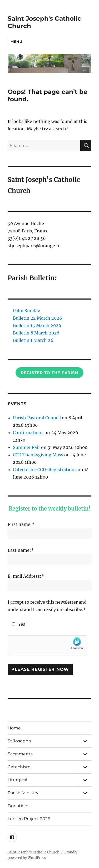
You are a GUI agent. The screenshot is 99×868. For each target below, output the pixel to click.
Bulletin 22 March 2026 (38, 318)
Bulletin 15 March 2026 (37, 325)
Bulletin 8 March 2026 (36, 333)
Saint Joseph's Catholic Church (34, 852)
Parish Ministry (23, 793)
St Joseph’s (19, 741)
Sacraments (20, 754)
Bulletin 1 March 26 (33, 340)
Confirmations (28, 433)
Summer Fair (26, 447)
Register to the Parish (50, 373)
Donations (19, 806)
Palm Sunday (26, 311)
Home (14, 728)
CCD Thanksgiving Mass (38, 455)
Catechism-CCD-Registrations (45, 470)
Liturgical (17, 780)
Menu (16, 42)
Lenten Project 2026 (29, 819)
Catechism (19, 767)
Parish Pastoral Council (37, 418)
